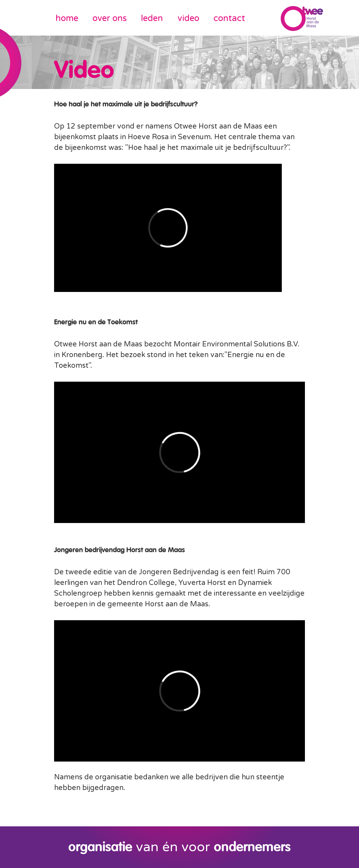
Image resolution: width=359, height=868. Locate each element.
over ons (110, 18)
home (67, 18)
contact (229, 18)
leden (152, 18)
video (188, 18)
